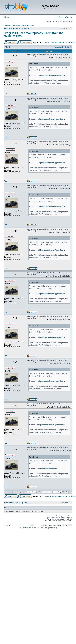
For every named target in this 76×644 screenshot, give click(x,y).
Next (74, 42)
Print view (8, 47)
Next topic (68, 47)
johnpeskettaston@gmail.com (53, 75)
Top (6, 94)
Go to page (54, 42)
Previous (61, 42)
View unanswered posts (12, 25)
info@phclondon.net (49, 468)
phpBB (29, 528)
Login (7, 18)
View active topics (28, 25)
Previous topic (59, 47)
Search (69, 18)
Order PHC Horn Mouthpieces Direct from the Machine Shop (33, 34)
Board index (8, 29)
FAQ (61, 18)
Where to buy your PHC (22, 29)
